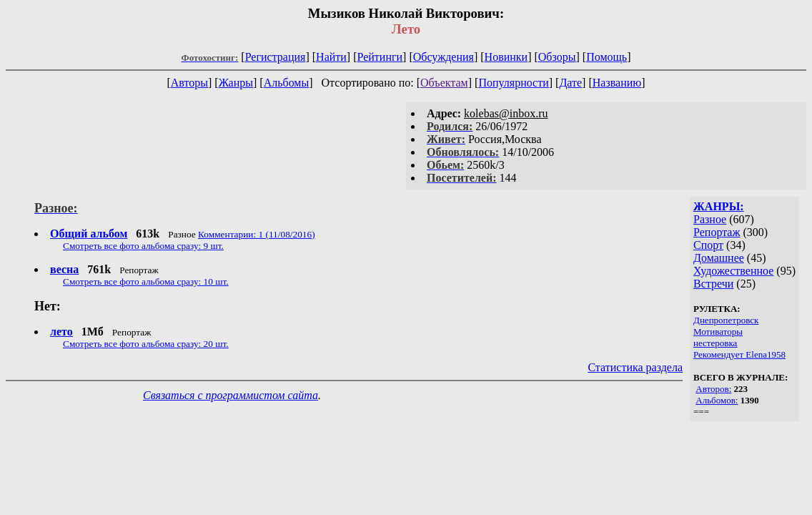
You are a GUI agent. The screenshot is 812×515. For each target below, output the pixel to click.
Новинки (506, 57)
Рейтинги (380, 57)
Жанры (236, 83)
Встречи (713, 284)
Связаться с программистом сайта (231, 395)
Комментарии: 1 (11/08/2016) (257, 234)
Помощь (606, 57)
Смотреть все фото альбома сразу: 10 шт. (146, 281)
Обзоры (557, 57)
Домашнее (719, 258)
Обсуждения (444, 57)
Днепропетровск (726, 320)
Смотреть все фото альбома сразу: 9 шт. (143, 246)
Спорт (708, 245)
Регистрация (276, 57)
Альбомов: (717, 400)
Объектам (444, 83)
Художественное (733, 271)
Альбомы (287, 83)
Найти (331, 57)
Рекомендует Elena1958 (739, 354)
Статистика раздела (635, 367)
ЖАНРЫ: (719, 206)
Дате (570, 83)
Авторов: (713, 389)
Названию (617, 83)
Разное (710, 219)
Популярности (513, 83)
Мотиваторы (718, 332)
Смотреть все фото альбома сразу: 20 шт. (146, 344)
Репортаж (717, 232)
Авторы (189, 83)
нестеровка (715, 343)
